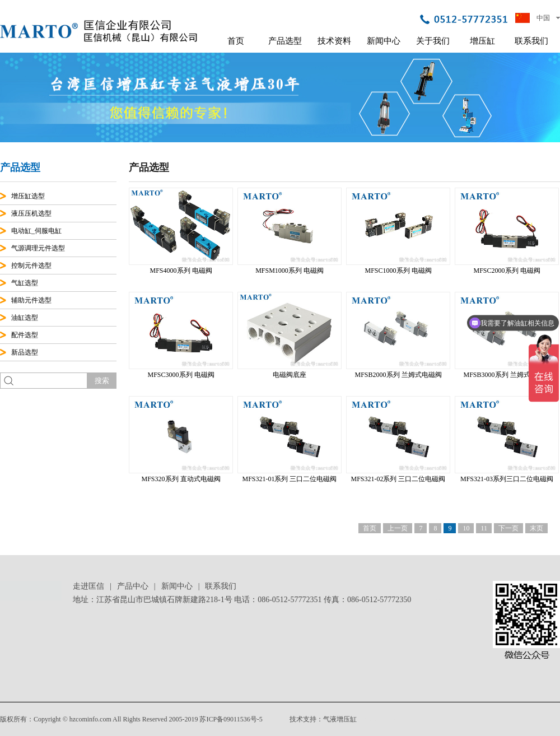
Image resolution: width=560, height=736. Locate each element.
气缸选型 (25, 283)
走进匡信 (88, 586)
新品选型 (25, 352)
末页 (536, 528)
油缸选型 (25, 318)
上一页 (398, 528)
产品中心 (133, 586)
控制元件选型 (31, 265)
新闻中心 (384, 41)
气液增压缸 (340, 719)
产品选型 (285, 41)
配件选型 (25, 335)
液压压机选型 (31, 213)
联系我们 (531, 41)
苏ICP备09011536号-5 (231, 719)
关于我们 (433, 41)
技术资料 (334, 41)
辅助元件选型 (31, 300)
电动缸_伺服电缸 (36, 231)
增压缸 (482, 41)
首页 (236, 41)
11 (484, 528)
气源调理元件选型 (38, 248)
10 (466, 528)
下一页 (508, 528)
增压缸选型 (28, 196)
